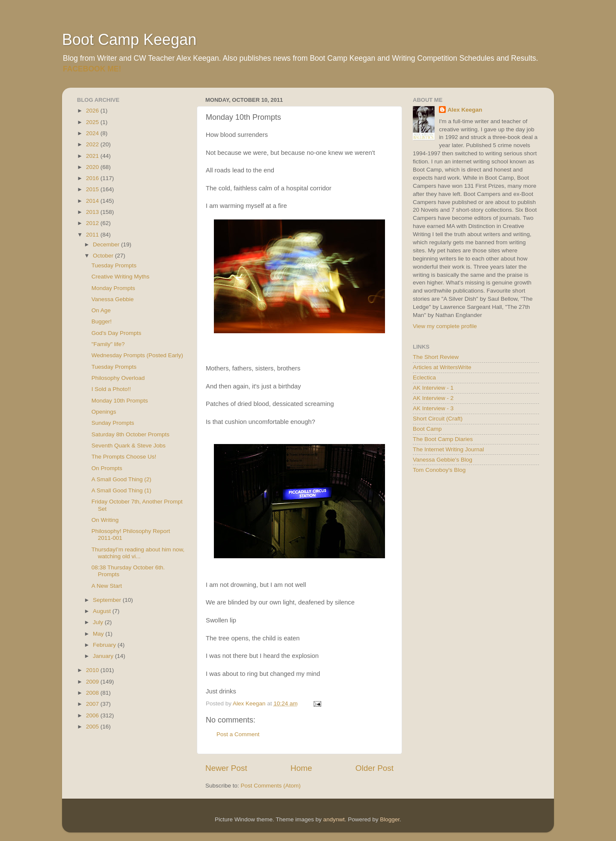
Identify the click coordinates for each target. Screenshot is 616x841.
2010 (93, 670)
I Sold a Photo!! (111, 389)
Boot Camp (427, 429)
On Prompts (107, 468)
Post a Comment (238, 734)
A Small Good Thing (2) (121, 479)
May (99, 634)
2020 (93, 167)
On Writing (105, 520)
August (103, 611)
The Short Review (436, 357)
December (107, 244)
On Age (101, 310)
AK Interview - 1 (433, 388)
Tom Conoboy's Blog (439, 470)
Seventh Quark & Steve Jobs (129, 446)
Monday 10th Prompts (120, 401)
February (105, 645)
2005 (93, 727)
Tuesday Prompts (114, 265)
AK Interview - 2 (433, 398)
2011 (93, 235)
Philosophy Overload (118, 378)
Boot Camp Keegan (129, 40)
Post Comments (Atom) (271, 786)
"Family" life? (108, 344)
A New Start (107, 586)
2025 (93, 122)
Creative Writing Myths (121, 277)
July (99, 622)
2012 (93, 223)
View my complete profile (445, 326)
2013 (93, 212)
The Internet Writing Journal (448, 449)
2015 (93, 189)
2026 (93, 111)
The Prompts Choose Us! (124, 457)
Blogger (390, 819)
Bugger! (102, 321)
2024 (93, 133)
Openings (104, 412)
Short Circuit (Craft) (438, 419)
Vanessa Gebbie (113, 299)
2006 (93, 715)
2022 (93, 144)
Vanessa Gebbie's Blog (443, 460)
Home (301, 768)
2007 (93, 704)
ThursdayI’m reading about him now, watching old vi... (138, 553)
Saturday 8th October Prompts (130, 434)
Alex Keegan (465, 110)
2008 (93, 693)
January (104, 656)
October (104, 256)
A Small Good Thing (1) (121, 490)
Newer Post (226, 768)
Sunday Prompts (113, 423)
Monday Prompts (113, 288)
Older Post (375, 768)
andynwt (334, 819)
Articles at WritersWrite (442, 367)
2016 (93, 178)
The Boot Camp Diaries (443, 439)
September (108, 600)
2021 (93, 156)
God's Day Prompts (117, 333)
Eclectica (424, 378)
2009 (93, 682)
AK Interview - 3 (433, 408)
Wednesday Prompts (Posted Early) (137, 355)
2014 (93, 201)
